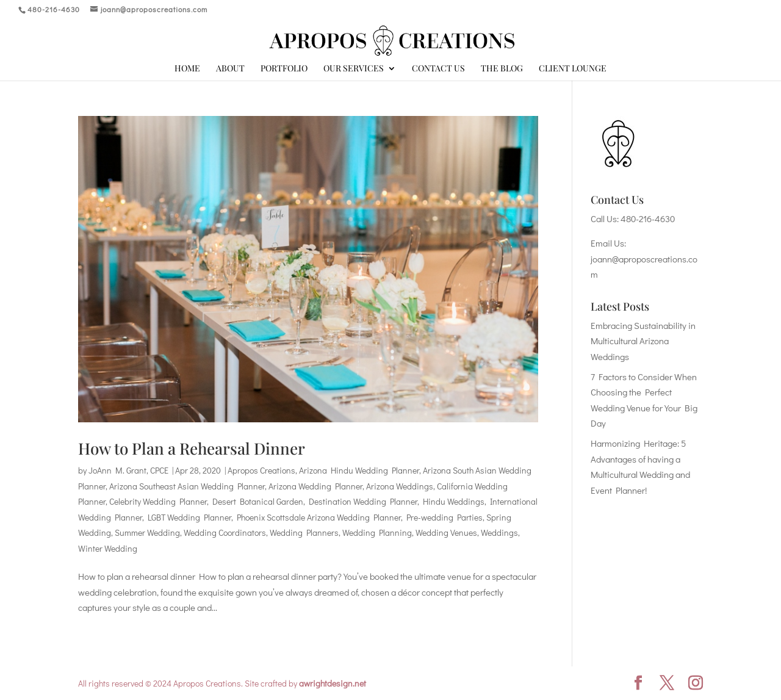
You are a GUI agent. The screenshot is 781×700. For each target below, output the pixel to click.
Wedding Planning (377, 532)
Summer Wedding (147, 532)
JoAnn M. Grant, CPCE (128, 470)
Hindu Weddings (454, 501)
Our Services (354, 69)
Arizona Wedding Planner (315, 486)
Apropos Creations (261, 470)
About (230, 69)
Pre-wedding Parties (444, 517)
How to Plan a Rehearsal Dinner (192, 448)
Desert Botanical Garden (258, 501)
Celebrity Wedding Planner (158, 501)
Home (187, 69)
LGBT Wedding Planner (189, 517)
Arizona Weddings (400, 486)
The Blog (502, 69)
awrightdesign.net (333, 683)
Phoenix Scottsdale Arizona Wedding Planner (319, 517)
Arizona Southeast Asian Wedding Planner (187, 486)
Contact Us (438, 69)
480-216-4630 (648, 218)
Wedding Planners (304, 532)
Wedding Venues (446, 532)
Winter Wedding (108, 548)
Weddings (499, 532)
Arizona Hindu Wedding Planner (359, 470)
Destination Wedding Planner (363, 501)
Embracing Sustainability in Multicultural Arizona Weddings (643, 341)
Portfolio (284, 69)
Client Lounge (573, 69)
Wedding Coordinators (225, 532)
